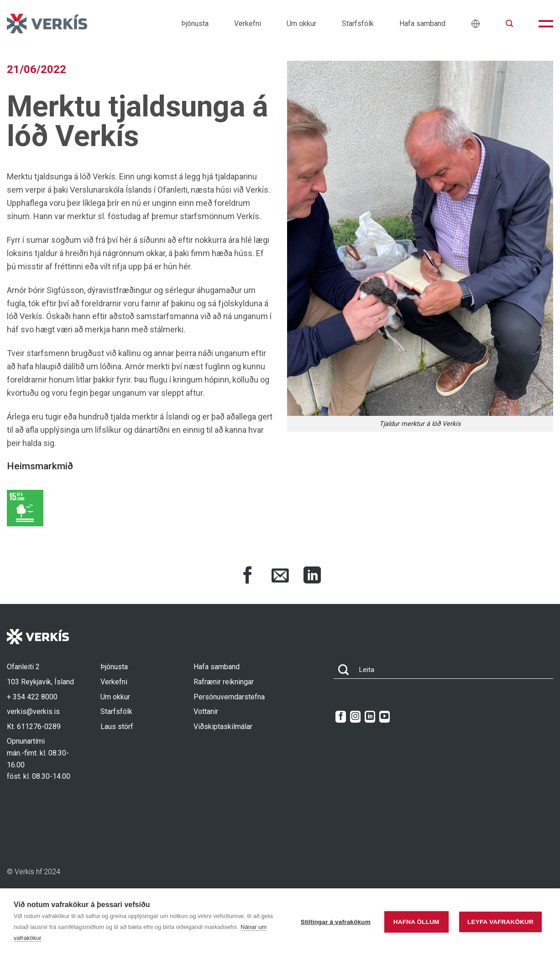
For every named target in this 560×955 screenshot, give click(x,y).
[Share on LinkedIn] (312, 577)
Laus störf (117, 727)
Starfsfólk (358, 24)
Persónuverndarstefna (229, 697)
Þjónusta (195, 24)
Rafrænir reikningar (224, 682)
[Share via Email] (280, 577)
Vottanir (206, 711)
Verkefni (248, 24)
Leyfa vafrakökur (500, 922)
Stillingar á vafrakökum (336, 922)
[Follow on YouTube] (385, 717)
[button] (509, 24)
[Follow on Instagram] (355, 717)
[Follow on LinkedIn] (370, 717)
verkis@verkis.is (33, 711)
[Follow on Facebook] (341, 717)
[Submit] (344, 670)
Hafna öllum (416, 922)
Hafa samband (422, 24)
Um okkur (301, 24)
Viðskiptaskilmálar (223, 727)
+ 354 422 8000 (32, 697)
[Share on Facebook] (248, 577)
